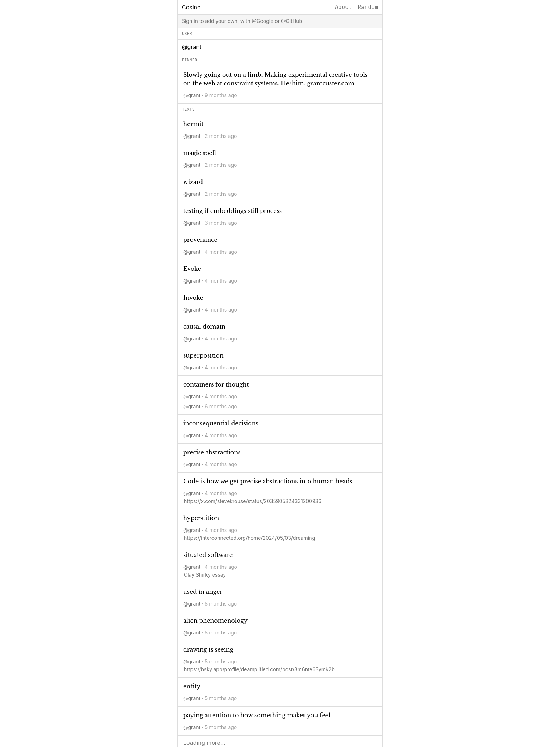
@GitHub (292, 21)
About (343, 7)
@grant (192, 95)
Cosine (191, 7)
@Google (262, 21)
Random (368, 7)
